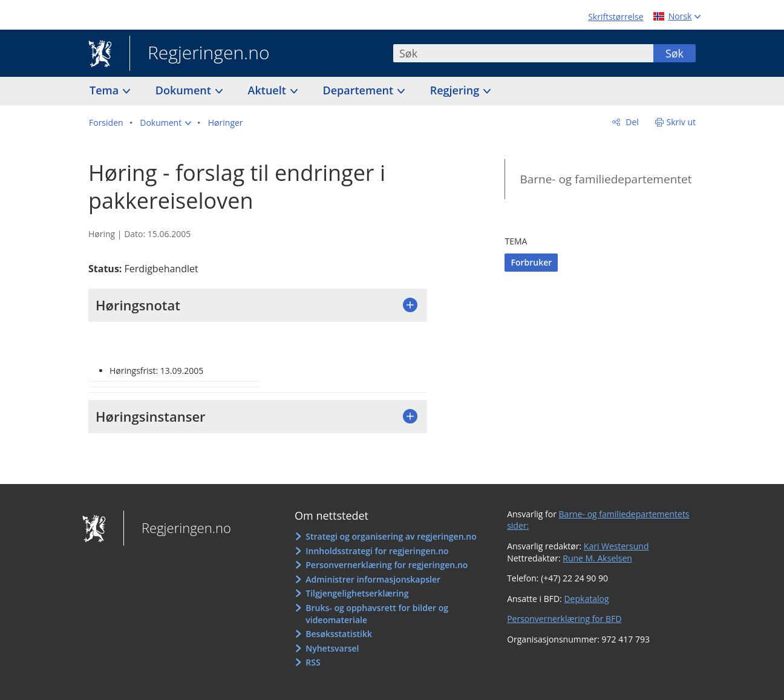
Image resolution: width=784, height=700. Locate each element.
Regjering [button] (456, 90)
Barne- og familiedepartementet (606, 179)
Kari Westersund (616, 546)
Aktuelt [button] (269, 90)
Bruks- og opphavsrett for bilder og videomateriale (377, 614)
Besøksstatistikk (339, 634)
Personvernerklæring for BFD (564, 619)
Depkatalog (586, 599)
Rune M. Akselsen (597, 558)
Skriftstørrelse (616, 17)
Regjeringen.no (200, 54)
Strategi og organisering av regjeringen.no (391, 536)
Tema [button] (106, 90)
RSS (313, 662)
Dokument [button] (185, 90)
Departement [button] (360, 90)
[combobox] (523, 53)
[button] (165, 123)
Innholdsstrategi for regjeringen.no (377, 551)
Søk (675, 53)
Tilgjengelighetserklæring (357, 593)
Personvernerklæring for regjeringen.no (387, 565)
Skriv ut (681, 122)
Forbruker (531, 262)
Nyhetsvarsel (332, 648)
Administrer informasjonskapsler (373, 579)
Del (631, 122)
